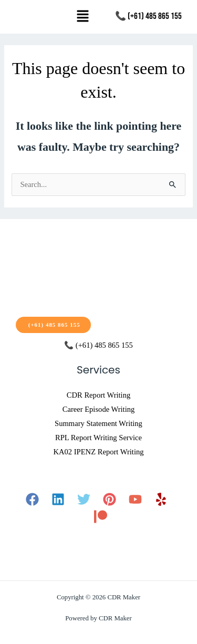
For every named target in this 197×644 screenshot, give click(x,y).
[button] (82, 17)
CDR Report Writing (98, 395)
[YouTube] (135, 499)
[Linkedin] (58, 499)
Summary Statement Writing (98, 423)
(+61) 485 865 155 (53, 325)
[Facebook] (32, 499)
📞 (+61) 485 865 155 (148, 16)
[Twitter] (84, 499)
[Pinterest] (110, 499)
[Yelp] (161, 499)
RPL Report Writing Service (98, 438)
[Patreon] (101, 517)
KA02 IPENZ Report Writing (98, 452)
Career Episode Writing (99, 409)
